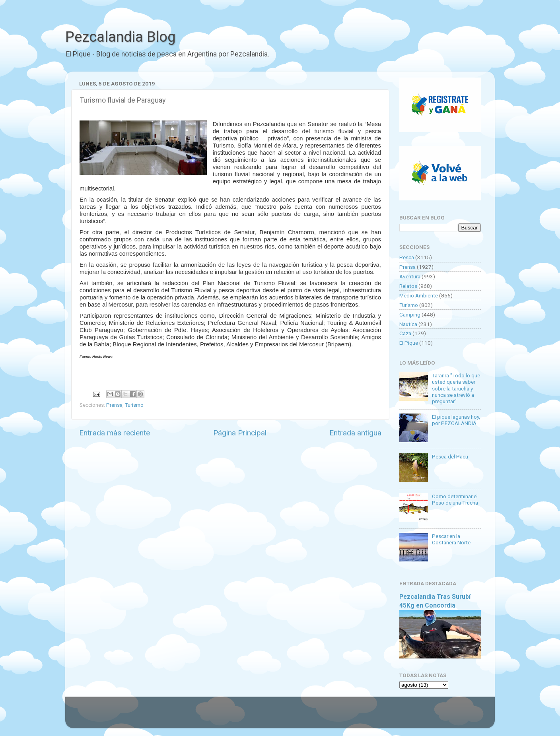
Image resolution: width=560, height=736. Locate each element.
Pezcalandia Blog (120, 37)
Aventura (410, 276)
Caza (405, 333)
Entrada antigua (355, 433)
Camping (410, 315)
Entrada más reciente (115, 433)
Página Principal (240, 433)
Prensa (114, 405)
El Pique (409, 343)
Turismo (134, 405)
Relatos (408, 286)
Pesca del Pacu (450, 456)
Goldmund (294, 716)
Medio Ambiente (419, 295)
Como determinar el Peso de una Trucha (455, 499)
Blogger (362, 716)
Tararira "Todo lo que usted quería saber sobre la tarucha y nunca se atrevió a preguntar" (456, 388)
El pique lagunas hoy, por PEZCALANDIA (456, 420)
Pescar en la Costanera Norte (451, 539)
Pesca (407, 257)
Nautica (408, 324)
